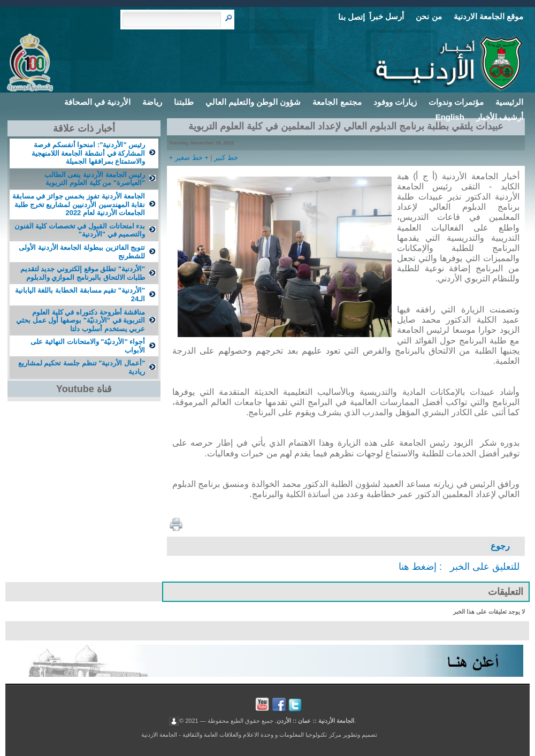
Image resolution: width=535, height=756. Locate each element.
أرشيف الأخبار (500, 117)
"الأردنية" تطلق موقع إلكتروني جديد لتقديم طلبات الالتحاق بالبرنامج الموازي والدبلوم (83, 273)
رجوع (500, 546)
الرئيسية (509, 102)
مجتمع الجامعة (337, 102)
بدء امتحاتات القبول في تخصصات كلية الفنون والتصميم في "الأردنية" (80, 230)
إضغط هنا (418, 567)
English (450, 117)
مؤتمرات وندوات (456, 102)
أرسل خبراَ (387, 16)
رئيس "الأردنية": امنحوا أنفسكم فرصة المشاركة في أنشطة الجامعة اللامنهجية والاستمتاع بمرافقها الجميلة (88, 153)
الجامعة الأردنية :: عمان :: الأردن (315, 720)
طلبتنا (184, 102)
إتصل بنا (351, 17)
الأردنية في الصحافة (97, 102)
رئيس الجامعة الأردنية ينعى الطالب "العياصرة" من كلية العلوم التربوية (95, 179)
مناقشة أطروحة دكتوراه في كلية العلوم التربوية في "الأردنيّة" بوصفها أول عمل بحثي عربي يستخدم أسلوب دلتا (81, 320)
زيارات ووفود (395, 102)
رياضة (152, 102)
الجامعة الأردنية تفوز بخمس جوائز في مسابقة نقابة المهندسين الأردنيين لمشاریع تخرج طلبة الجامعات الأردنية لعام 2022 (79, 204)
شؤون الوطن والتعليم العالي (253, 102)
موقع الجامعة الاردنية (488, 16)
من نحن (429, 16)
